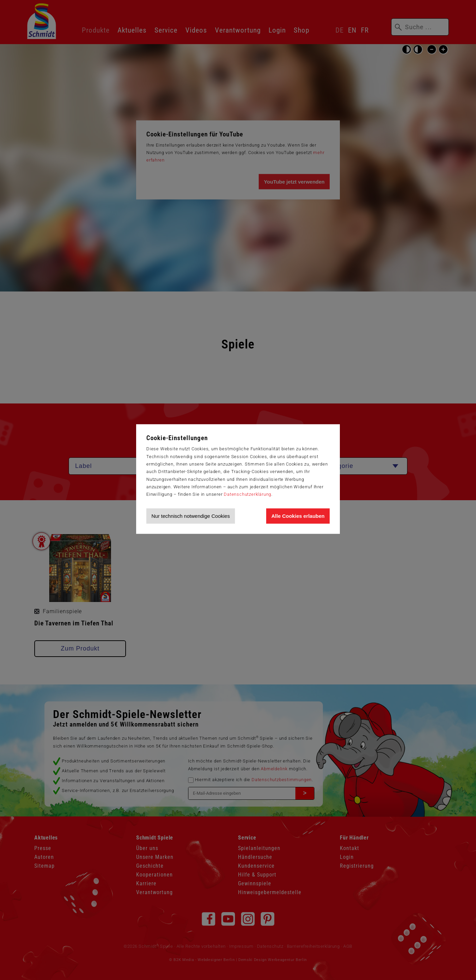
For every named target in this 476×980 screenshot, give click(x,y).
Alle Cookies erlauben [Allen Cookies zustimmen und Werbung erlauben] (298, 516)
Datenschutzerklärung (248, 494)
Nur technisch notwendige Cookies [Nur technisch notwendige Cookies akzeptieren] (191, 516)
